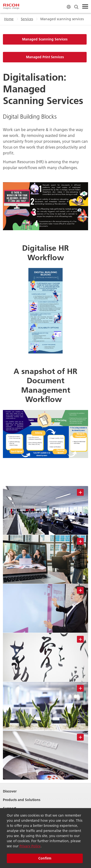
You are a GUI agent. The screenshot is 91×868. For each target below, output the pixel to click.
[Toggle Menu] (85, 7)
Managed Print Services (45, 57)
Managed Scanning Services (45, 39)
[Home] (11, 7)
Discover (10, 791)
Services (27, 19)
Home (9, 19)
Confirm (45, 858)
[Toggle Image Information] (80, 492)
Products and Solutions (22, 800)
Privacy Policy (30, 846)
